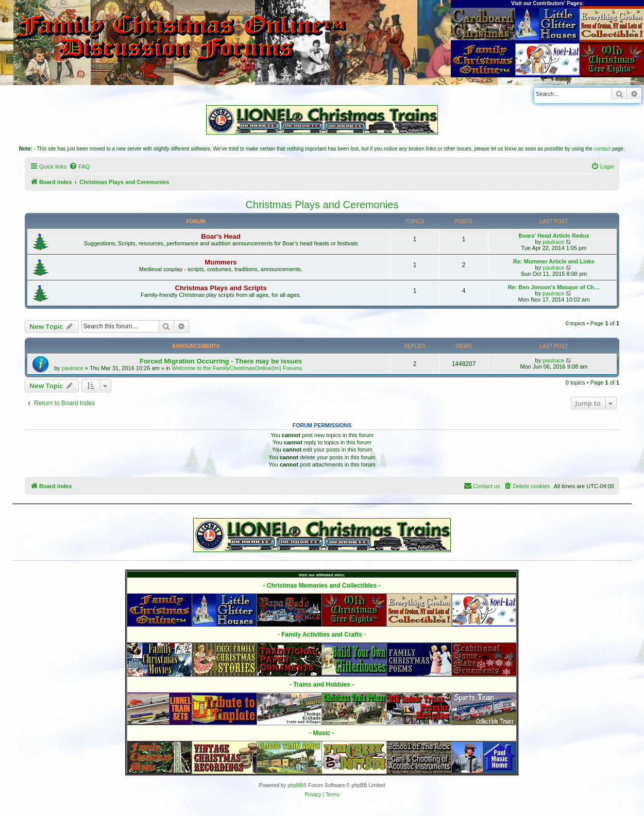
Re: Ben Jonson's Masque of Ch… (554, 287)
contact (602, 149)
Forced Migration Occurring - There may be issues (221, 361)
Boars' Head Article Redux (554, 236)
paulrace (553, 242)
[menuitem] (79, 166)
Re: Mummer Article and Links (554, 261)
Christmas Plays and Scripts (221, 288)
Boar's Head (221, 236)
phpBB (295, 785)
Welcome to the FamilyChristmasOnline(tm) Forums (237, 368)
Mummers (221, 262)
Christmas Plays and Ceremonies (322, 205)
